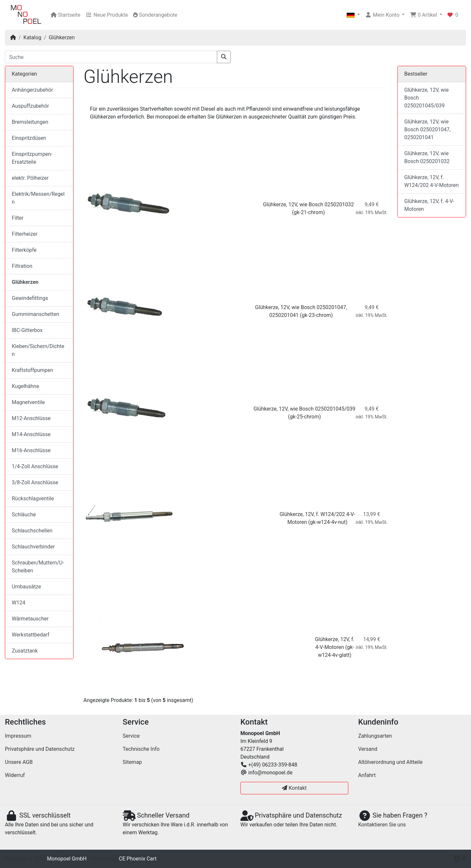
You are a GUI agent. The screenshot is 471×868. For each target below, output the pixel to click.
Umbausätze (26, 587)
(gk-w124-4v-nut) (328, 522)
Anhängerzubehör (32, 90)
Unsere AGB (19, 762)
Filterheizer (25, 234)
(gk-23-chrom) (316, 315)
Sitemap (132, 762)
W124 (18, 603)
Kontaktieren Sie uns (382, 825)
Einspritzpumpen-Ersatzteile (32, 158)
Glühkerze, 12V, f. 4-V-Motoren (429, 205)
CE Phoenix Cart (138, 859)
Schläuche (24, 515)
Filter (18, 218)
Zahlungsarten (375, 736)
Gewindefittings (30, 298)
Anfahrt (367, 775)
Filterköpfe (24, 250)
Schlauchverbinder (33, 547)
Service (131, 736)
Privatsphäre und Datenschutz (40, 749)
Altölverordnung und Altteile (390, 762)
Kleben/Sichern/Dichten (38, 350)
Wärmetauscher (30, 619)
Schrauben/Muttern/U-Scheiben (38, 567)
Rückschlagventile (33, 499)
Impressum (18, 736)
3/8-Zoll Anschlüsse (35, 482)
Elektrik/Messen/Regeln (38, 198)
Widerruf (15, 775)
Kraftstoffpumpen (32, 370)
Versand (368, 749)
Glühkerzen (62, 37)
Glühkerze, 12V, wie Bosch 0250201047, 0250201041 (427, 129)
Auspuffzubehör (30, 106)
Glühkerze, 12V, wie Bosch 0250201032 (308, 204)
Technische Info (141, 749)
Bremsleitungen (30, 122)
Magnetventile (28, 402)
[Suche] (111, 57)
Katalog (33, 37)
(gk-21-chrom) (309, 212)
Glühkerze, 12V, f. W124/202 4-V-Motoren (431, 181)
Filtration (22, 266)
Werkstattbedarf (31, 635)
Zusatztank (25, 651)
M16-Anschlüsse (31, 450)
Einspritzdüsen (29, 138)
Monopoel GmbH (67, 859)
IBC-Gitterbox (27, 330)
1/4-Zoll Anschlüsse (35, 466)
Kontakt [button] (294, 788)
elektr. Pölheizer (30, 178)
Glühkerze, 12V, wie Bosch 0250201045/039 (305, 409)
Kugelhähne (26, 386)
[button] (353, 15)
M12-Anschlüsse (31, 418)
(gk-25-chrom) (304, 417)
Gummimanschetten (35, 314)
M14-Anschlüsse (31, 434)
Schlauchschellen (32, 531)
